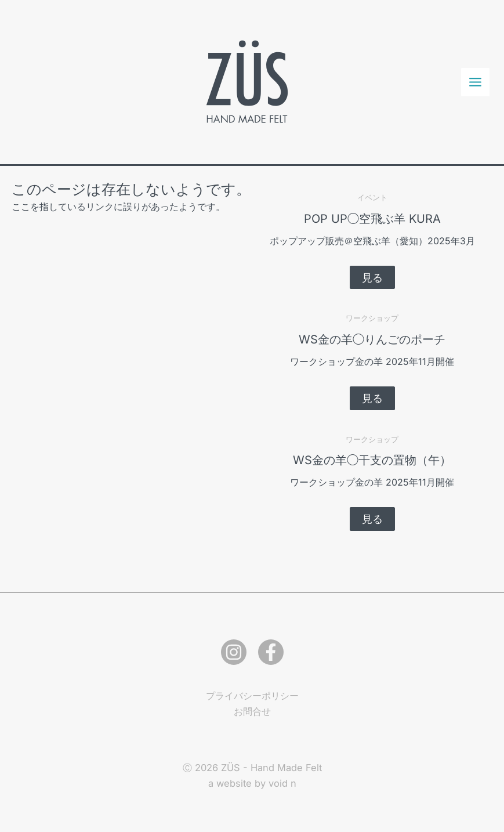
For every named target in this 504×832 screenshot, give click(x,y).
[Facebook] (271, 652)
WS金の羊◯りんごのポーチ (372, 339)
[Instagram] (234, 652)
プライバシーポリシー (252, 696)
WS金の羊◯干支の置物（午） (372, 460)
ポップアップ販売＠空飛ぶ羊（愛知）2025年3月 (372, 241)
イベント (372, 197)
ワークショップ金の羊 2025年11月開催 (372, 361)
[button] (372, 277)
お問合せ (252, 711)
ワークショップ (372, 318)
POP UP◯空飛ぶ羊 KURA (372, 219)
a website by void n (252, 783)
